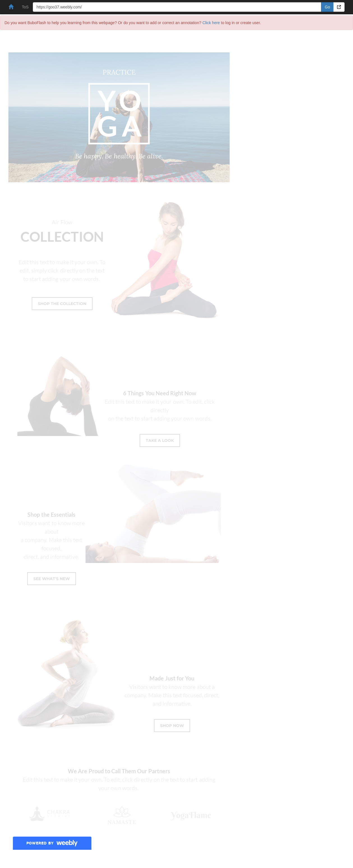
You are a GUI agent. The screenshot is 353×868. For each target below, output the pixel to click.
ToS (25, 7)
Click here (211, 23)
